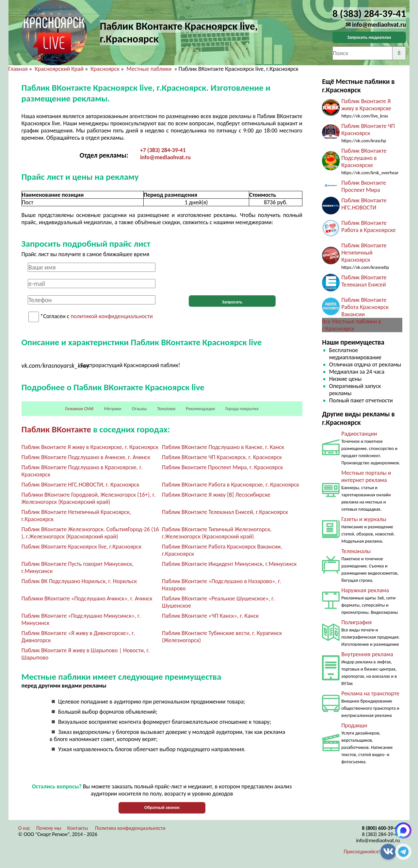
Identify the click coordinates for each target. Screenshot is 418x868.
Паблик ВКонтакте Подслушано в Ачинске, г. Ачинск (86, 457)
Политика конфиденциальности (130, 828)
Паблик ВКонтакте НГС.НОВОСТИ (364, 204)
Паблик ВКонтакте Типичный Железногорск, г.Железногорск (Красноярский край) (217, 533)
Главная (18, 69)
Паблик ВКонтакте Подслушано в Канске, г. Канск (223, 447)
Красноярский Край (59, 69)
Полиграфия (356, 622)
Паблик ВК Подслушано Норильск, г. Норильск (79, 581)
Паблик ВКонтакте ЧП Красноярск (368, 130)
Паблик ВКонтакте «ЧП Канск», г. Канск (210, 616)
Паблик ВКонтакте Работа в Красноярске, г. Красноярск (231, 485)
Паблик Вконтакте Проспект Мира (364, 186)
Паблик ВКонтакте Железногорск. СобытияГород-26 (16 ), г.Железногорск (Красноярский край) (90, 533)
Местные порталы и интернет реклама (366, 476)
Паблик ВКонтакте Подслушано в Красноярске (364, 158)
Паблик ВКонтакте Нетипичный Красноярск (364, 253)
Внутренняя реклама (367, 654)
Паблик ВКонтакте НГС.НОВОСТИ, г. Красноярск (80, 485)
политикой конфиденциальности (112, 317)
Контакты (78, 828)
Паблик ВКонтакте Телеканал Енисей (364, 281)
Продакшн (354, 725)
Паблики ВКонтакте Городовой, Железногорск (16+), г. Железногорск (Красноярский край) (89, 498)
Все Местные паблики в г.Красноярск (352, 325)
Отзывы (139, 409)
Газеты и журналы (364, 519)
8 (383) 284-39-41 (381, 834)
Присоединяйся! (362, 852)
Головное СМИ (79, 409)
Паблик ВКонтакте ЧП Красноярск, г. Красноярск (222, 457)
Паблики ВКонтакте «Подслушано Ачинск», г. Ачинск (87, 598)
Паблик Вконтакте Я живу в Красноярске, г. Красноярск (90, 447)
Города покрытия (242, 409)
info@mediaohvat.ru (165, 157)
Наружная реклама (365, 590)
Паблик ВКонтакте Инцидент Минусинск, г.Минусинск (229, 564)
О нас (24, 828)
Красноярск (105, 69)
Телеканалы (356, 551)
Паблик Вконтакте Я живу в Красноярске (366, 105)
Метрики (113, 409)
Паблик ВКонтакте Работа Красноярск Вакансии (365, 307)
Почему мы (49, 828)
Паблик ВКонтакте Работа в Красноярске (369, 226)
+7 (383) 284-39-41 (163, 150)
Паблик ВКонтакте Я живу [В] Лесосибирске (216, 495)
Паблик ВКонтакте (56, 429)
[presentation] (232, 275)
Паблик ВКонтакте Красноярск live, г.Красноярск (81, 547)
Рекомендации (200, 409)
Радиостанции (359, 434)
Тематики (167, 409)
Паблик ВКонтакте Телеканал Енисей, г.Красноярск (225, 512)
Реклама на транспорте (370, 693)
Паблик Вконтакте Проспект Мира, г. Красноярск (223, 467)
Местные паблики (150, 69)
